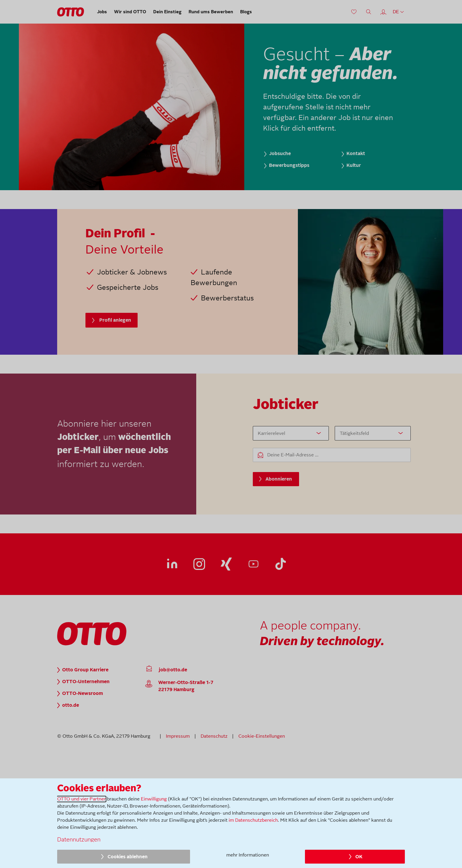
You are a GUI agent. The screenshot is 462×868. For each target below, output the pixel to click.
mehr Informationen (248, 855)
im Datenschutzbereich (253, 820)
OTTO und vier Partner (81, 799)
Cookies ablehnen (128, 857)
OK (359, 857)
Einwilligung (154, 799)
